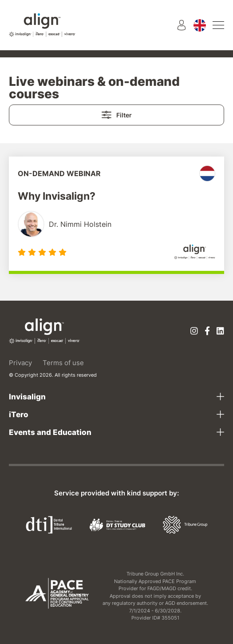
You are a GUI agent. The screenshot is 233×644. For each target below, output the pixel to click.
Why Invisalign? (57, 196)
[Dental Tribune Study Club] (117, 524)
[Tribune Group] (185, 524)
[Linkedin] (220, 332)
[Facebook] (207, 332)
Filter (117, 115)
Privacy (20, 363)
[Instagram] (194, 332)
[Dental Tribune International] (49, 524)
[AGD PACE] (57, 593)
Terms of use (63, 363)
